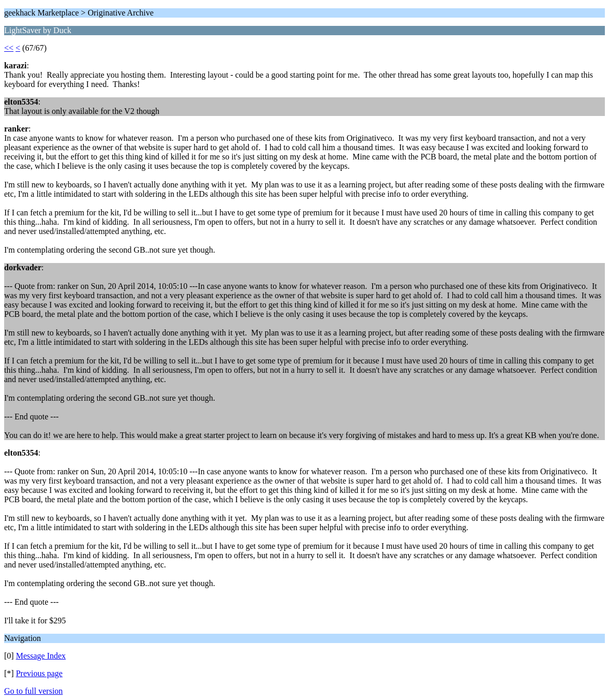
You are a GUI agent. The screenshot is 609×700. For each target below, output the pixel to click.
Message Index (41, 656)
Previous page (39, 673)
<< (9, 48)
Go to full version (33, 691)
